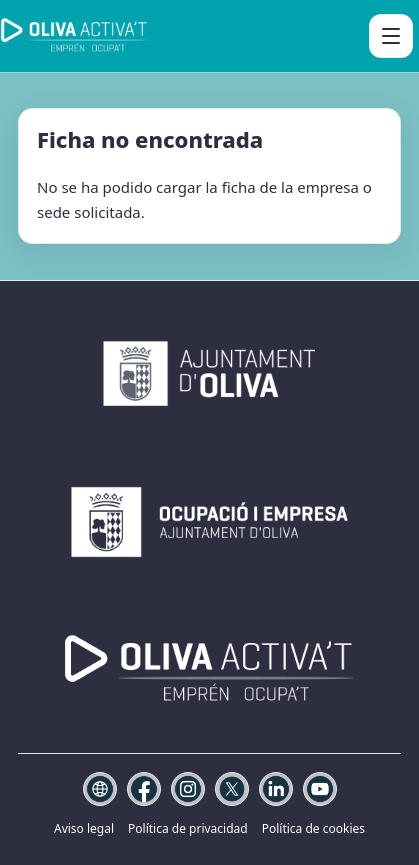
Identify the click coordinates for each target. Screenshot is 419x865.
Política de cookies (313, 828)
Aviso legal (84, 828)
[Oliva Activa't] (74, 36)
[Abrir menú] (391, 36)
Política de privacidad (188, 828)
